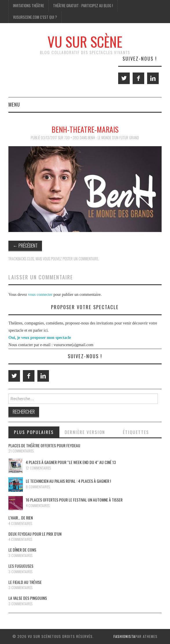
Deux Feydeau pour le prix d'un (35, 534)
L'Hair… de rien (21, 518)
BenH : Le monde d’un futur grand (113, 138)
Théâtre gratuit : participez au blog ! (83, 6)
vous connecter (40, 295)
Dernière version (85, 432)
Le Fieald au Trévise (25, 582)
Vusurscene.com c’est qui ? (35, 17)
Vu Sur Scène (85, 41)
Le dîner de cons (22, 550)
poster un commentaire (80, 259)
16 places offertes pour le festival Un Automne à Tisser (74, 500)
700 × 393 (72, 138)
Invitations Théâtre (29, 6)
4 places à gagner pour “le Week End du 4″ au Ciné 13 (71, 462)
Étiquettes (136, 432)
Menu (14, 104)
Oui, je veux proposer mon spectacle (40, 338)
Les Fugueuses (21, 566)
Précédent (25, 245)
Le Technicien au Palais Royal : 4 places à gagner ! (68, 481)
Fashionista (124, 636)
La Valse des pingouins (28, 598)
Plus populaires (34, 432)
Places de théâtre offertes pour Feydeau (44, 445)
